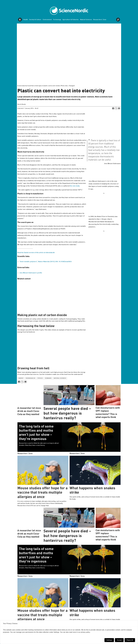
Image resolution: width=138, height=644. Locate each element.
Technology (57, 20)
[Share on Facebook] (113, 108)
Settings (109, 640)
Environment (47, 20)
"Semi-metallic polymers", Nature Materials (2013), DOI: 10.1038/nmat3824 (46, 262)
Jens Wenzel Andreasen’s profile (31, 273)
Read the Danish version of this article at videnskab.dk (36, 253)
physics (40, 378)
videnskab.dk (30, 378)
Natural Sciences (86, 20)
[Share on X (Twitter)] (116, 108)
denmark (48, 378)
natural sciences (60, 378)
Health (26, 20)
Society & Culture (35, 20)
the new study (75, 186)
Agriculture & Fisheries (71, 20)
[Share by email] (119, 108)
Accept (119, 640)
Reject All (130, 640)
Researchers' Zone (100, 20)
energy (21, 378)
